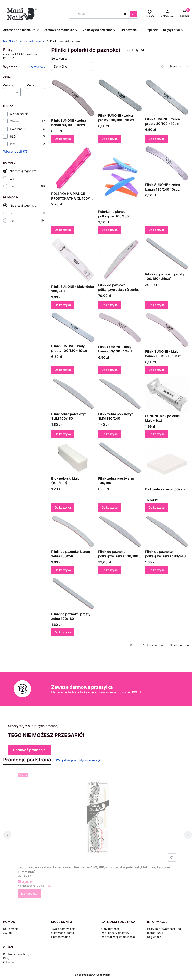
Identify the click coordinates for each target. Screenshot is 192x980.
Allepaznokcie (19, 114)
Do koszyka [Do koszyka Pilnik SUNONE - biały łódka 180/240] (63, 305)
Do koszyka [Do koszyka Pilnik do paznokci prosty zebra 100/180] (63, 632)
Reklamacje (11, 929)
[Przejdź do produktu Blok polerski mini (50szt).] (167, 463)
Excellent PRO (19, 129)
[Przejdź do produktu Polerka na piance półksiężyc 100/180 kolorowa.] (120, 177)
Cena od (9, 85)
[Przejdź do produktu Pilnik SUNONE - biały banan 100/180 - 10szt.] (167, 330)
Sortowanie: (59, 58)
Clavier (14, 121)
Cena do (33, 85)
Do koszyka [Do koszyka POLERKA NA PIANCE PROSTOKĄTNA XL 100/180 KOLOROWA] (63, 230)
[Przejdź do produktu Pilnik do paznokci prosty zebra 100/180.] (73, 594)
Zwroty (8, 933)
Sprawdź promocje (29, 750)
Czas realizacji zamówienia (117, 937)
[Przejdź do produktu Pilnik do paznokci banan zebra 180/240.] (73, 531)
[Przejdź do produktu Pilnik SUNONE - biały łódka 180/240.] (73, 260)
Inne (13, 144)
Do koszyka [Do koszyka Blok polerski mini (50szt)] (157, 507)
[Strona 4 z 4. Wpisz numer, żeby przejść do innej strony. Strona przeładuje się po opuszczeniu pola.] (181, 67)
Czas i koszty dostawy (114, 933)
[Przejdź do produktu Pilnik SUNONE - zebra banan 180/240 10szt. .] (167, 163)
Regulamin (154, 937)
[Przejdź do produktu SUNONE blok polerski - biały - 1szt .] (167, 395)
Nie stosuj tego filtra (23, 171)
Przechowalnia (61, 937)
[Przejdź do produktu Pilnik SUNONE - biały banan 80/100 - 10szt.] (120, 327)
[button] (133, 14)
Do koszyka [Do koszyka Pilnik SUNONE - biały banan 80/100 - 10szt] (110, 370)
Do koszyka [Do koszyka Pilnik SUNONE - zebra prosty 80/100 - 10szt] (157, 139)
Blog (6, 958)
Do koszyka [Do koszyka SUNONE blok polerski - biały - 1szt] (157, 434)
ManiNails (9, 41)
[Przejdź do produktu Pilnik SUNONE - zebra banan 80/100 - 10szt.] (73, 98)
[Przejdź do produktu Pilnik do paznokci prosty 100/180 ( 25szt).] (167, 254)
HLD (13, 136)
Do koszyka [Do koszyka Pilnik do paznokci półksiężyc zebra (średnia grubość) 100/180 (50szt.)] (110, 305)
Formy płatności (110, 929)
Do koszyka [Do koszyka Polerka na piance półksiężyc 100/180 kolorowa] (110, 230)
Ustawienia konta (63, 933)
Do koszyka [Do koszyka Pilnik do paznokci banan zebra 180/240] (63, 570)
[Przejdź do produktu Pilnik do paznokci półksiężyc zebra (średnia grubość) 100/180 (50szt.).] (120, 259)
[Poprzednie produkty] (152, 645)
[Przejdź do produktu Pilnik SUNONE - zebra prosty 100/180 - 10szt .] (120, 95)
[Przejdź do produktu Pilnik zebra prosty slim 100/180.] (120, 458)
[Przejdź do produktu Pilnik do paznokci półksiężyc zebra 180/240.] (167, 531)
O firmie (8, 962)
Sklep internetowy (91, 975)
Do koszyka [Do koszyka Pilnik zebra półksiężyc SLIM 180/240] (110, 434)
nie (12, 186)
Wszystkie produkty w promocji (81, 760)
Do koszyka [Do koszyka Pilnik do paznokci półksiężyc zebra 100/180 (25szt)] (110, 570)
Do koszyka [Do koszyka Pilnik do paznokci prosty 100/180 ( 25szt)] (157, 305)
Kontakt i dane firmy (17, 954)
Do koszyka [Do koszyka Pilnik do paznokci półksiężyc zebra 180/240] (157, 570)
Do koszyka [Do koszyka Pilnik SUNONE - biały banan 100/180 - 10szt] (157, 370)
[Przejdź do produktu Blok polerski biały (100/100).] (73, 458)
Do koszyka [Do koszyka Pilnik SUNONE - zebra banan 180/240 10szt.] (157, 230)
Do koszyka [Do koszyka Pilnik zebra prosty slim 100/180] (110, 507)
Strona (173, 66)
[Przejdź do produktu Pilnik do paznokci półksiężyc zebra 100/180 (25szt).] (120, 531)
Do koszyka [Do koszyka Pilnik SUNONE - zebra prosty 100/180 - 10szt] (110, 139)
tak (12, 178)
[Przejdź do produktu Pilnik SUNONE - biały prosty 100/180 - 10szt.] (73, 327)
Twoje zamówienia (63, 929)
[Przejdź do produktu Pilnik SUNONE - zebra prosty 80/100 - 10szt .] (167, 97)
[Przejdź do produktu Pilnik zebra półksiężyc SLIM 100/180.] (73, 394)
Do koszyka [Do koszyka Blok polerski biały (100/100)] (63, 507)
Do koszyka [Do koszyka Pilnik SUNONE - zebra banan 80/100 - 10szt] (63, 139)
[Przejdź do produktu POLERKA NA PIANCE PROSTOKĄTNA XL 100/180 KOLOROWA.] (73, 168)
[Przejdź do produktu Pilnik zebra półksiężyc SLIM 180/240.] (120, 394)
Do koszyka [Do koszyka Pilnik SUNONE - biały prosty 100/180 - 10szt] (63, 370)
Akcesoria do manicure (32, 41)
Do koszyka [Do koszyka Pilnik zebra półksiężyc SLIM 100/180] (63, 434)
